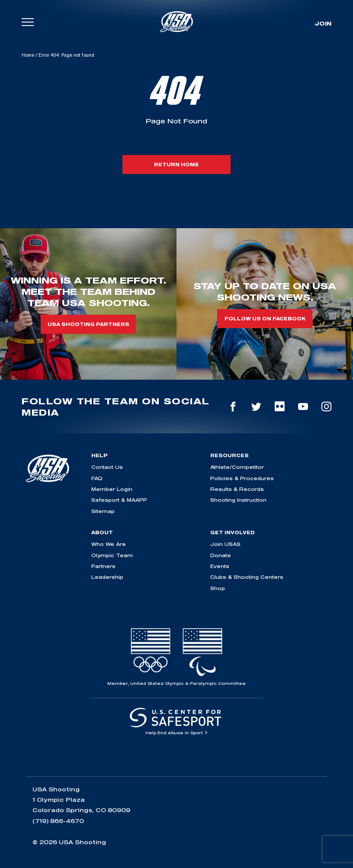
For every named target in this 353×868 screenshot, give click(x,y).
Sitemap (103, 511)
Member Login (112, 489)
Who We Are (109, 544)
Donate (221, 555)
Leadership (107, 577)
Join (323, 23)
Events (220, 566)
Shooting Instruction (238, 500)
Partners (103, 566)
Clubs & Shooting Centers (247, 577)
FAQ (97, 478)
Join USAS (225, 544)
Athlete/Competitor (237, 467)
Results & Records (237, 489)
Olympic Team (112, 555)
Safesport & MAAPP (119, 500)
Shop (218, 588)
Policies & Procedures (242, 478)
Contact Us (107, 467)
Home (28, 55)
